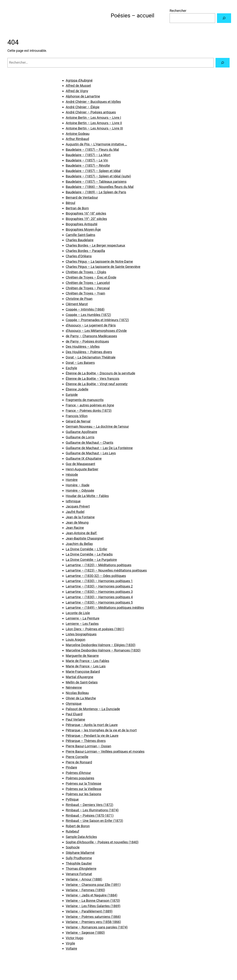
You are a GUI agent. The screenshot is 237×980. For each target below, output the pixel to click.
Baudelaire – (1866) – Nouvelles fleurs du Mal (100, 187)
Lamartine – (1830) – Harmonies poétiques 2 (99, 586)
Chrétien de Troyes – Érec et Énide (91, 277)
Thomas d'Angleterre (81, 869)
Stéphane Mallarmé (80, 853)
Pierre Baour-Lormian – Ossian (88, 746)
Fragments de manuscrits (85, 400)
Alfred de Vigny (77, 91)
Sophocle (73, 847)
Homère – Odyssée (80, 490)
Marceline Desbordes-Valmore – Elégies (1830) (101, 645)
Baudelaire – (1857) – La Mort (88, 155)
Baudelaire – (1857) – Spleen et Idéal (93, 171)
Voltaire (71, 948)
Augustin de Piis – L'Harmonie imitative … (96, 144)
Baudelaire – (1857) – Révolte (88, 165)
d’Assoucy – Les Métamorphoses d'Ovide (96, 331)
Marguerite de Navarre (82, 656)
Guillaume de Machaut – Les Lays (91, 453)
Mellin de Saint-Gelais (82, 682)
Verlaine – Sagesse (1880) (85, 933)
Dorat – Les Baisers (80, 363)
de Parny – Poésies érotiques (87, 341)
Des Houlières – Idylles (83, 347)
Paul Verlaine (75, 719)
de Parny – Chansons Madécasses (91, 336)
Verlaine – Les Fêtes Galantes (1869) (93, 906)
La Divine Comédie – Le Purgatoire (91, 560)
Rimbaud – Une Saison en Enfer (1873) (94, 821)
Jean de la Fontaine (80, 517)
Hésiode (72, 475)
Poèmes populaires (80, 778)
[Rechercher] (224, 18)
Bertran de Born (77, 208)
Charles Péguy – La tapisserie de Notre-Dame (99, 261)
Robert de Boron (78, 826)
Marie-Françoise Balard (83, 672)
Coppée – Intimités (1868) (85, 309)
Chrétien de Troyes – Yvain (85, 293)
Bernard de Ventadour (82, 197)
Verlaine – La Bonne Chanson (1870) (93, 901)
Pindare (71, 767)
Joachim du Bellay (79, 544)
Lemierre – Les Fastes (82, 624)
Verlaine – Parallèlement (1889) (89, 911)
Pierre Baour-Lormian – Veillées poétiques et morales (105, 751)
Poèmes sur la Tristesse (84, 783)
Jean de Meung (77, 522)
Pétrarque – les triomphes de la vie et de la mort (101, 730)
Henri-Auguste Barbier (82, 469)
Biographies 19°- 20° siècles (86, 219)
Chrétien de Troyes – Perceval (88, 288)
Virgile (70, 943)
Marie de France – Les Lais (86, 666)
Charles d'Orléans (79, 256)
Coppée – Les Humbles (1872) (88, 315)
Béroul (70, 203)
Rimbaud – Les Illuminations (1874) (92, 810)
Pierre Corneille (77, 757)
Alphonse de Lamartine (83, 96)
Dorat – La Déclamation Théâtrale (91, 357)
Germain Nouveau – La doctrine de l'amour (97, 426)
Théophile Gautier (79, 863)
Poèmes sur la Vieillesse (84, 789)
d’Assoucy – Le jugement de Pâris (91, 325)
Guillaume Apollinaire (81, 432)
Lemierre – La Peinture (83, 618)
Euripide (72, 395)
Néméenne (74, 687)
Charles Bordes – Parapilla (85, 251)
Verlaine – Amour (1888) (84, 879)
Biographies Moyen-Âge (83, 229)
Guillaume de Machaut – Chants (90, 443)
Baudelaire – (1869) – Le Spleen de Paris (96, 192)
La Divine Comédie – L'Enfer (86, 549)
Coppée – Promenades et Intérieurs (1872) (97, 320)
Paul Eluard (74, 714)
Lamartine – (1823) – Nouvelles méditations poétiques (106, 570)
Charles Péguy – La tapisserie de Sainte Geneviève (103, 267)
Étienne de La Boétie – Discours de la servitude (100, 373)
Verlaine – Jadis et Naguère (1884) (91, 895)
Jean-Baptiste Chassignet (85, 538)
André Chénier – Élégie (83, 107)
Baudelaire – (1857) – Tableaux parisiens (96, 182)
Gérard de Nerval (78, 421)
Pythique (72, 799)
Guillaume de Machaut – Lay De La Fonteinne (99, 448)
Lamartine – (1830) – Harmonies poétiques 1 (99, 581)
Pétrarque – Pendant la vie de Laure (92, 736)
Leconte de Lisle (78, 613)
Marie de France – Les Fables (87, 661)
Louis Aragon (76, 640)
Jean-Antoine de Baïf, (81, 533)
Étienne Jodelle (77, 389)
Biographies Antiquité (82, 224)
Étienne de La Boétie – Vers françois (92, 379)
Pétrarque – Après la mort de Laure (92, 725)
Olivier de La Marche (81, 698)
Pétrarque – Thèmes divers (86, 741)
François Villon (77, 416)
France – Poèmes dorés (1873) (89, 411)
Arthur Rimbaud (77, 139)
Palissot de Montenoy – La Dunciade (93, 709)
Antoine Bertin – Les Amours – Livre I (93, 118)
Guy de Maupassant (80, 464)
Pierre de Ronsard (79, 762)
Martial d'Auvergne (79, 677)
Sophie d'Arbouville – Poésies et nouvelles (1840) (102, 842)
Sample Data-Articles (81, 837)
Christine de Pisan (79, 299)
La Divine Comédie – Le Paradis (89, 554)
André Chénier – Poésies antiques (91, 112)
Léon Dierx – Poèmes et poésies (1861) (95, 629)
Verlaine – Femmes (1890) (85, 890)
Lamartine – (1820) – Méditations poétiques (99, 565)
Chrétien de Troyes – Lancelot (88, 283)
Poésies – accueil (132, 15)
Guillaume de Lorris (80, 437)
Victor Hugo (75, 938)
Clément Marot (77, 304)
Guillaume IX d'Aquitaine (84, 458)
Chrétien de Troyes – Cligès (86, 272)
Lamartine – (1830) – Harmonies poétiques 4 (99, 597)
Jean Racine (75, 528)
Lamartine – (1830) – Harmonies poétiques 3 (99, 592)
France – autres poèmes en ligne (90, 405)
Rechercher (178, 11)
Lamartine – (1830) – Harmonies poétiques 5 (99, 602)
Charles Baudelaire (80, 240)
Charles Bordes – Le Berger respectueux (95, 245)
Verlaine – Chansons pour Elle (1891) (93, 885)
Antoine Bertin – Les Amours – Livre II (94, 123)
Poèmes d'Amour (78, 773)
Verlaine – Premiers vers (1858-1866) (93, 922)
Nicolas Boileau (77, 693)
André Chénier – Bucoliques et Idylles (93, 102)
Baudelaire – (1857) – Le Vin (87, 160)
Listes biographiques (81, 634)
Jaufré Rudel (75, 512)
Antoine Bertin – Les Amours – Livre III (94, 128)
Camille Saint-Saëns (80, 235)
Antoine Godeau (78, 134)
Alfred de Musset (78, 86)
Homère (72, 480)
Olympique (74, 704)
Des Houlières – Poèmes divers (89, 352)
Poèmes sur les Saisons (83, 794)
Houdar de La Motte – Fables (87, 496)
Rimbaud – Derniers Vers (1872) (90, 805)
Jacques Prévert (78, 506)
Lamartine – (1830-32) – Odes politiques (96, 576)
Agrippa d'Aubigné (79, 80)
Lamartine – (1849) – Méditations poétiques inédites (105, 608)
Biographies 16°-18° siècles (86, 213)
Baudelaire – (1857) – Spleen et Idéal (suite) (98, 176)
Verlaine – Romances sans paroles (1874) (97, 927)
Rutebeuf (72, 831)
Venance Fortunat (79, 874)
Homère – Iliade (78, 485)
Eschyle (71, 368)
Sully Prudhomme (79, 858)
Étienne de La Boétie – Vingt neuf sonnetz (97, 384)
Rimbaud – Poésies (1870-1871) (90, 815)
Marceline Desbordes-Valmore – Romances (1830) (103, 650)
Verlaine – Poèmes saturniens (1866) (93, 917)
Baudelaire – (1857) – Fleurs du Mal (92, 150)
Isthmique (73, 501)
